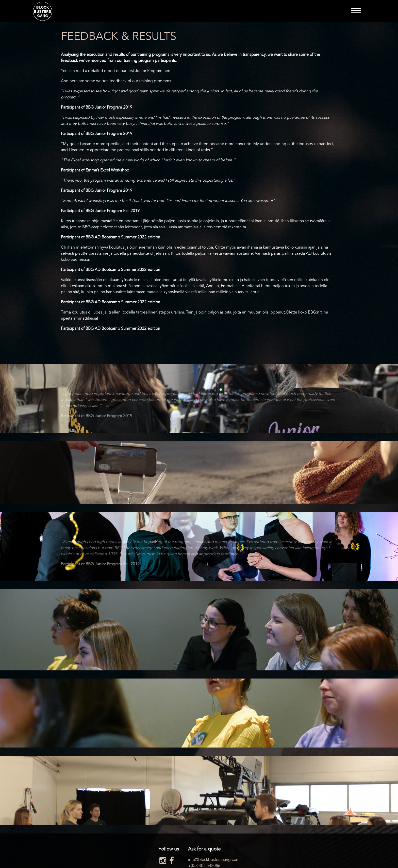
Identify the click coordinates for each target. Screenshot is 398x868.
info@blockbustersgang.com (214, 860)
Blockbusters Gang (43, 11)
